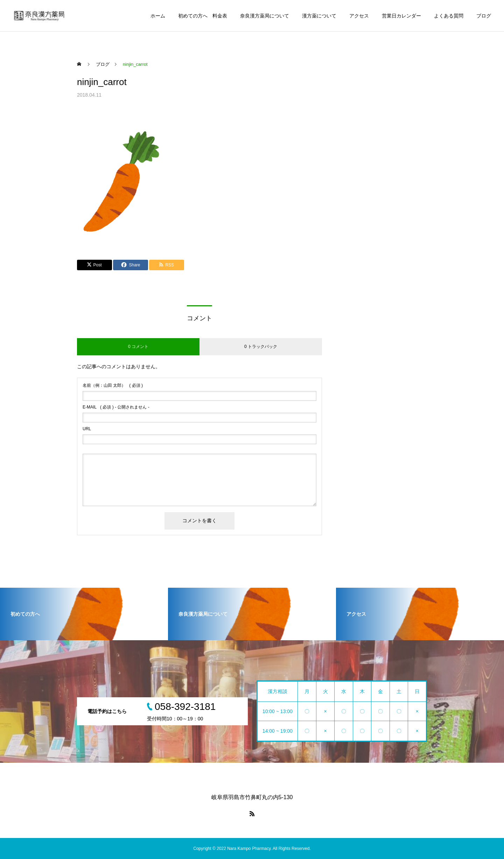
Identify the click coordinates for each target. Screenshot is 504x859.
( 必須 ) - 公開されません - (116, 407)
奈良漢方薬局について (265, 16)
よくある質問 (449, 16)
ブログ (484, 16)
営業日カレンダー (401, 16)
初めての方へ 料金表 (203, 16)
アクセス (359, 16)
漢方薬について (319, 16)
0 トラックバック (261, 347)
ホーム (158, 16)
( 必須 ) (113, 385)
